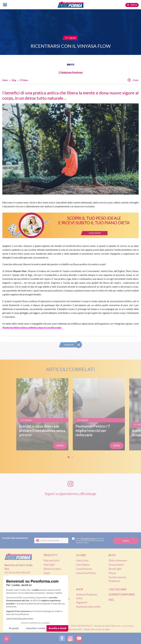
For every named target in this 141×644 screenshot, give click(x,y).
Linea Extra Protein (86, 573)
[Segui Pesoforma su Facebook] (62, 638)
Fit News (24, 80)
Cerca (132, 5)
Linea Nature (83, 565)
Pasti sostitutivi (52, 560)
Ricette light (115, 569)
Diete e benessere (118, 560)
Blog (14, 80)
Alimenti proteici (52, 569)
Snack (47, 573)
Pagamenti (82, 602)
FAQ (111, 600)
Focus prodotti (116, 565)
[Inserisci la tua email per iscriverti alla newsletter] (51, 541)
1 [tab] (69, 457)
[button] (70, 345)
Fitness (112, 573)
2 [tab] (73, 457)
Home (5, 80)
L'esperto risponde (122, 595)
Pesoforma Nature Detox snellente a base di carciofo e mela (32, 327)
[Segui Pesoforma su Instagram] (70, 638)
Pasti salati (49, 565)
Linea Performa (84, 569)
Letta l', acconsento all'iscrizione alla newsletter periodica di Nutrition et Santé (88, 540)
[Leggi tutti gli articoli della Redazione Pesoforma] (70, 67)
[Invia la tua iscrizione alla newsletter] (126, 541)
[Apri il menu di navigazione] (5, 5)
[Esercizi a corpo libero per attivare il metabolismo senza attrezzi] (42, 414)
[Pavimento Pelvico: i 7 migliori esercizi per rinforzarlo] (99, 414)
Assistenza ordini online (88, 607)
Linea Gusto (82, 560)
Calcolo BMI (117, 589)
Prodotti (50, 555)
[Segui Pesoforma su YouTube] (79, 638)
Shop (80, 589)
